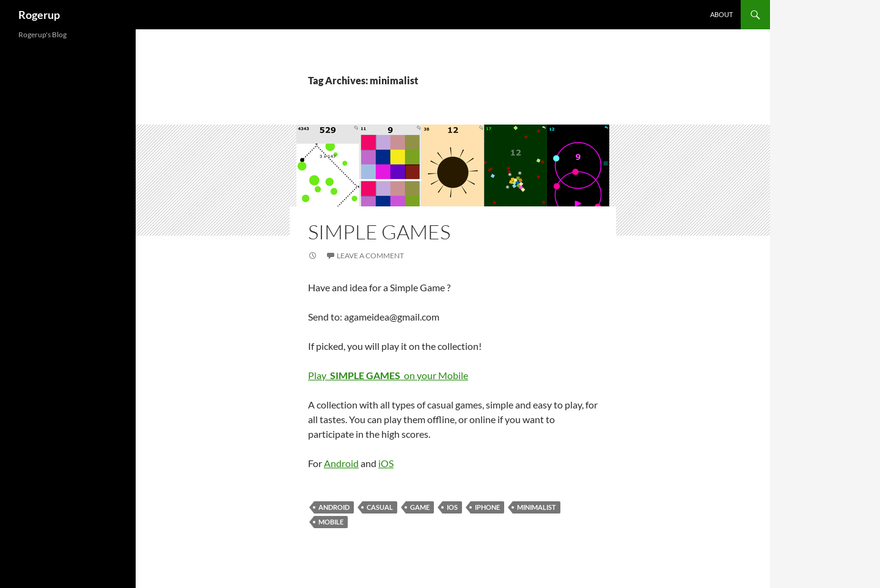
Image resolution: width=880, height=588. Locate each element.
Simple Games (379, 232)
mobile (331, 522)
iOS (386, 463)
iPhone (487, 507)
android (334, 507)
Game (420, 507)
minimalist (537, 507)
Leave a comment (370, 256)
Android (341, 463)
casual (380, 507)
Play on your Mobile (388, 375)
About (721, 14)
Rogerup (39, 15)
